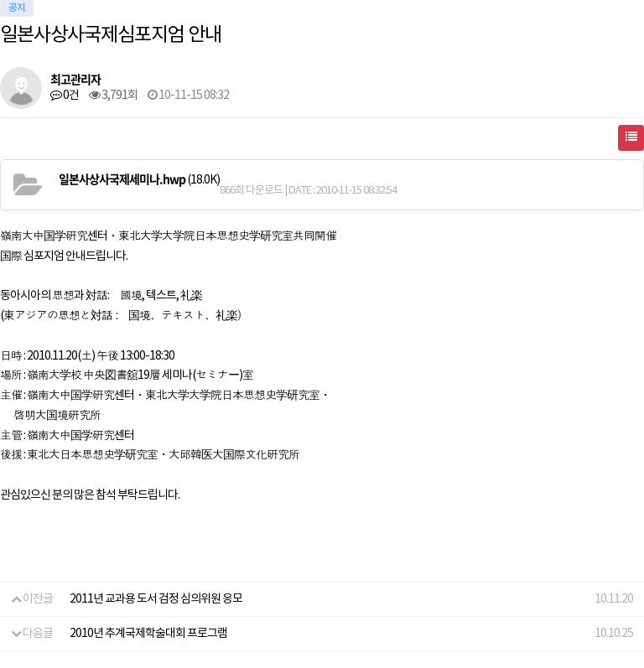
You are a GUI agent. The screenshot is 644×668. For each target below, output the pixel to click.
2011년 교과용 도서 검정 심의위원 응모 (156, 599)
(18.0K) (139, 179)
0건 (65, 96)
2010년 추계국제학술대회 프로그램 (148, 634)
